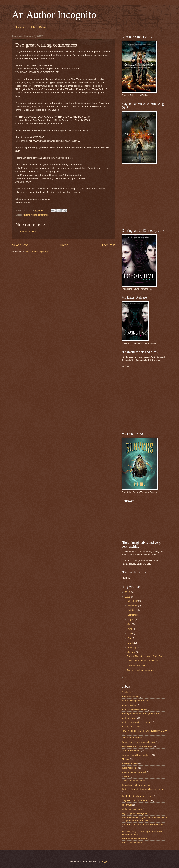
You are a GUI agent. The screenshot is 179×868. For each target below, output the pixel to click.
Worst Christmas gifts (132, 843)
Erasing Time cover (131, 727)
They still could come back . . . (136, 800)
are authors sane (130, 696)
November (133, 605)
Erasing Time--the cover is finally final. (145, 656)
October (132, 610)
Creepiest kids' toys (136, 665)
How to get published (132, 738)
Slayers (125, 776)
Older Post (108, 245)
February (132, 648)
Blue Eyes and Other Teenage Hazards (140, 714)
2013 (128, 592)
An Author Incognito (54, 15)
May (130, 634)
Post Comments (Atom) (36, 252)
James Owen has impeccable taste (138, 742)
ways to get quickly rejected (135, 813)
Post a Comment (28, 231)
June (130, 629)
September (133, 615)
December (133, 601)
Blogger (105, 861)
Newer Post (20, 245)
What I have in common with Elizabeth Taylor (143, 825)
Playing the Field (130, 763)
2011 (128, 677)
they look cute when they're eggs (137, 796)
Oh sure (125, 759)
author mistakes (129, 705)
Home (20, 27)
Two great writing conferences (141, 670)
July (130, 624)
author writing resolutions (134, 709)
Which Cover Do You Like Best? (142, 661)
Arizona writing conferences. (36, 215)
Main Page (38, 27)
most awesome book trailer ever (137, 746)
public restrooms (130, 768)
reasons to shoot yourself (134, 772)
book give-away (129, 718)
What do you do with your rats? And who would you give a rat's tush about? (144, 819)
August (131, 620)
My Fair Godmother (131, 751)
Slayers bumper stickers (133, 781)
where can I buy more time (134, 838)
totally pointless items (132, 809)
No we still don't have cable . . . (137, 755)
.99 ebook (126, 692)
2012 (128, 597)
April (130, 638)
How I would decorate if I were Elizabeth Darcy (144, 731)
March (131, 643)
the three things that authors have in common (143, 789)
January (132, 652)
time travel (127, 805)
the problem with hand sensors (136, 785)
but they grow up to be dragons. (137, 722)
